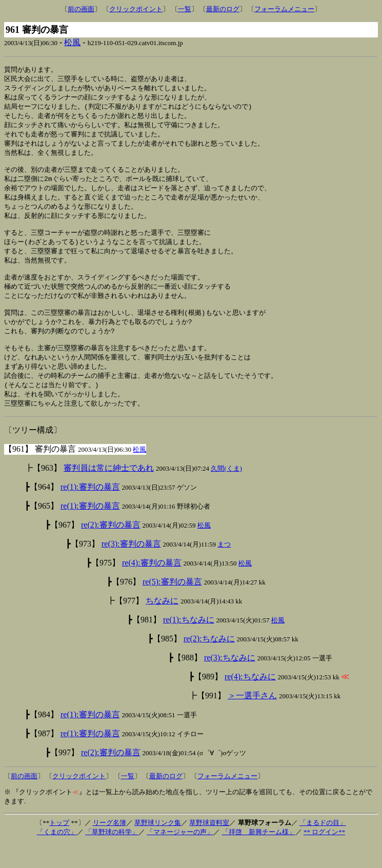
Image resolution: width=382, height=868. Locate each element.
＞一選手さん (252, 720)
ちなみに (162, 625)
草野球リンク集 (158, 847)
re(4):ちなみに (250, 701)
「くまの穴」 (57, 856)
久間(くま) (226, 493)
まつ (224, 569)
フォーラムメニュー (284, 9)
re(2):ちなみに (209, 663)
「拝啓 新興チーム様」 (259, 856)
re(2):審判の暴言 (111, 549)
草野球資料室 (209, 847)
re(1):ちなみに (189, 644)
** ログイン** (324, 856)
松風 (72, 42)
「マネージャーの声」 (180, 856)
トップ (59, 847)
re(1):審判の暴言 (90, 511)
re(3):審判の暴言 (131, 568)
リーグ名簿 (109, 847)
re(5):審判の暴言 (172, 606)
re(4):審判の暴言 (152, 587)
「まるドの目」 (323, 847)
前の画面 (81, 9)
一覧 (185, 9)
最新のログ (223, 9)
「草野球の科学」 (112, 856)
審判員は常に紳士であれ (109, 492)
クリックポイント (136, 9)
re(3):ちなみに (230, 682)
